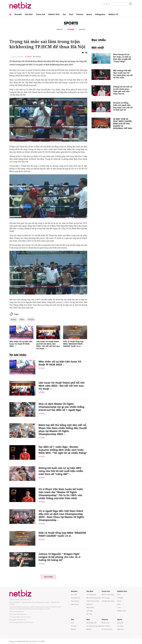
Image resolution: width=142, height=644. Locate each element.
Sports (89, 14)
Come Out (40, 14)
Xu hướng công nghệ (94, 626)
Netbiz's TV (113, 14)
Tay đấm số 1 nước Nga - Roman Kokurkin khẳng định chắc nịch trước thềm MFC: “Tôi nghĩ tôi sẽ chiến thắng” (63, 450)
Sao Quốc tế (75, 598)
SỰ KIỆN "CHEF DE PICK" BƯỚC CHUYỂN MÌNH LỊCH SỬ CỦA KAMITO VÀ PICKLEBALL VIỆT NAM (123, 123)
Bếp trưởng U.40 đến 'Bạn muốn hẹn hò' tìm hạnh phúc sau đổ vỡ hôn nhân (123, 74)
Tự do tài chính (107, 629)
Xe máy (74, 626)
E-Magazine (100, 14)
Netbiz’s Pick (122, 611)
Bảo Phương (37, 57)
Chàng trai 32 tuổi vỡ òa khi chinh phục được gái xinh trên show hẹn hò (123, 90)
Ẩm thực (89, 614)
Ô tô (73, 623)
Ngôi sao (82, 29)
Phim (119, 594)
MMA (22, 319)
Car (64, 14)
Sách (119, 604)
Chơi (119, 607)
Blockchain (106, 623)
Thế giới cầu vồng (108, 601)
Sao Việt (74, 594)
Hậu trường (75, 601)
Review (73, 629)
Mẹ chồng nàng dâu (94, 598)
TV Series (120, 598)
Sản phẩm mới (91, 623)
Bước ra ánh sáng (108, 594)
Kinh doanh (106, 626)
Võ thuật (71, 29)
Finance (80, 14)
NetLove (89, 604)
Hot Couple (106, 598)
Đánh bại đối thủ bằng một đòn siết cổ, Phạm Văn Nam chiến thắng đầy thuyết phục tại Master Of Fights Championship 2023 (63, 429)
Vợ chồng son (91, 594)
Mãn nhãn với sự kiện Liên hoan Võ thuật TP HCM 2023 (21, 344)
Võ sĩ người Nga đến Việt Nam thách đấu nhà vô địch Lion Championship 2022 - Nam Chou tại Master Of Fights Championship (61, 515)
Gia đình (29, 14)
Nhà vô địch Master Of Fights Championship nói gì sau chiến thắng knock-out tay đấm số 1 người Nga (61, 407)
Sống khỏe (90, 607)
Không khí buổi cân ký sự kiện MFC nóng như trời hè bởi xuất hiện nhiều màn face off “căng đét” (61, 471)
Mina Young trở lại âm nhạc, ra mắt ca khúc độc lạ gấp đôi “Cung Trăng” (122, 58)
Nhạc (119, 601)
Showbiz (18, 14)
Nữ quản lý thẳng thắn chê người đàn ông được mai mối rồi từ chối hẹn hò (123, 106)
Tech (71, 14)
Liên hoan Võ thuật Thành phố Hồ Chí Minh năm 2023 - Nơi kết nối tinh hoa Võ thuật (48, 345)
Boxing (14, 319)
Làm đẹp (90, 611)
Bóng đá (60, 29)
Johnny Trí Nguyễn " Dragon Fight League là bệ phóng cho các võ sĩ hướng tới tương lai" (59, 557)
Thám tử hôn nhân (93, 601)
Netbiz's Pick (54, 14)
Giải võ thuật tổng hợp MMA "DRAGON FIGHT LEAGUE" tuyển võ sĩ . (73, 344)
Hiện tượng (75, 604)
